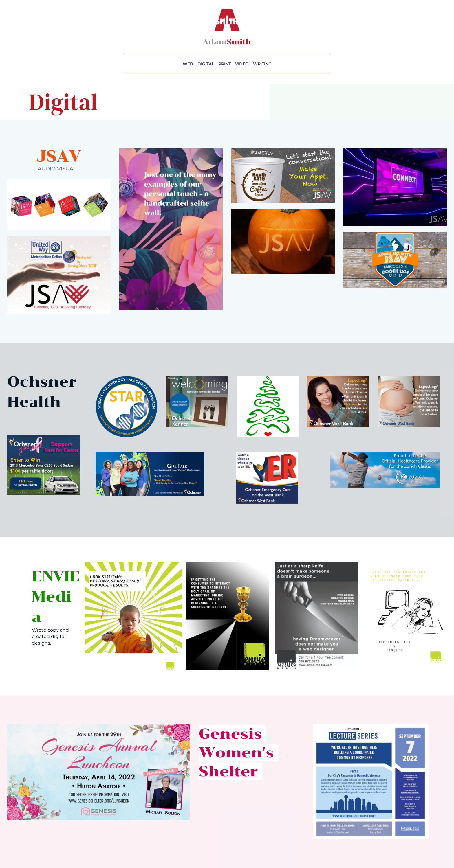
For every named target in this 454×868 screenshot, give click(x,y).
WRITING (262, 64)
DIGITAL (206, 64)
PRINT (225, 64)
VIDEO (242, 64)
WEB (188, 64)
